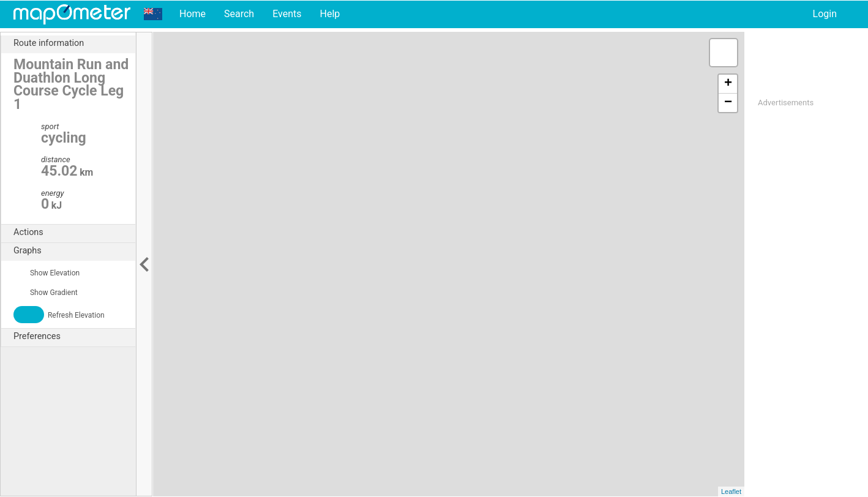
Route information (74, 43)
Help (330, 14)
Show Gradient (46, 293)
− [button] (728, 103)
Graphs (74, 251)
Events (287, 14)
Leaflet (731, 491)
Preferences (74, 337)
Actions (74, 233)
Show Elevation (47, 273)
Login (825, 14)
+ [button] (728, 84)
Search (239, 14)
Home (193, 14)
